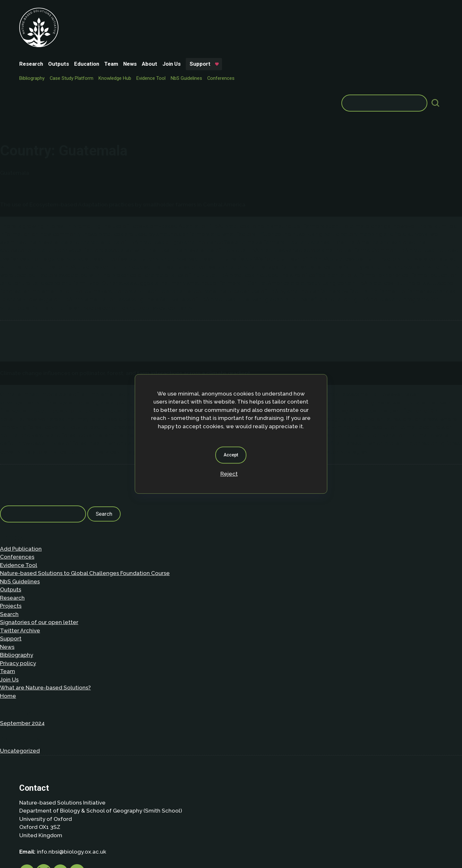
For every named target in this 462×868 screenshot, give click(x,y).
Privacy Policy (60, 820)
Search (9, 532)
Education (134, 13)
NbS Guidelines (234, 24)
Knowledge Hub (163, 24)
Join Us (219, 13)
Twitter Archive (20, 548)
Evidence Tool (199, 24)
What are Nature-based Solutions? (45, 605)
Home (8, 614)
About (197, 13)
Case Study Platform (119, 24)
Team (159, 13)
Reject (229, 474)
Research (79, 13)
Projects (11, 524)
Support (248, 13)
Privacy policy (18, 581)
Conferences (269, 24)
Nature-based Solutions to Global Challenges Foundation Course (85, 491)
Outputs (106, 13)
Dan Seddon (284, 843)
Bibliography (80, 24)
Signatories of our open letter (39, 540)
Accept (231, 455)
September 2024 (22, 641)
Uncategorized (20, 669)
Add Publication (21, 467)
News (178, 13)
